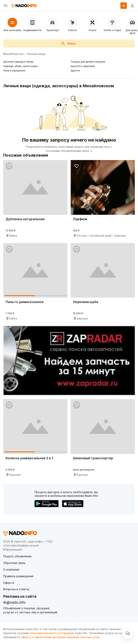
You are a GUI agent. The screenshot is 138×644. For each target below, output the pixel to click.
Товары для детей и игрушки (88, 62)
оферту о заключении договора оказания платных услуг (60, 637)
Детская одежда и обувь (18, 62)
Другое (75, 70)
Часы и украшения (14, 70)
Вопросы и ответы (16, 589)
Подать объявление (17, 556)
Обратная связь (14, 563)
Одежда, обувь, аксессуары (20, 66)
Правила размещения (18, 576)
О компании (11, 569)
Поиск (68, 44)
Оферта (9, 583)
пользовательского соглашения (52, 633)
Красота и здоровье (83, 66)
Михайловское (13, 54)
